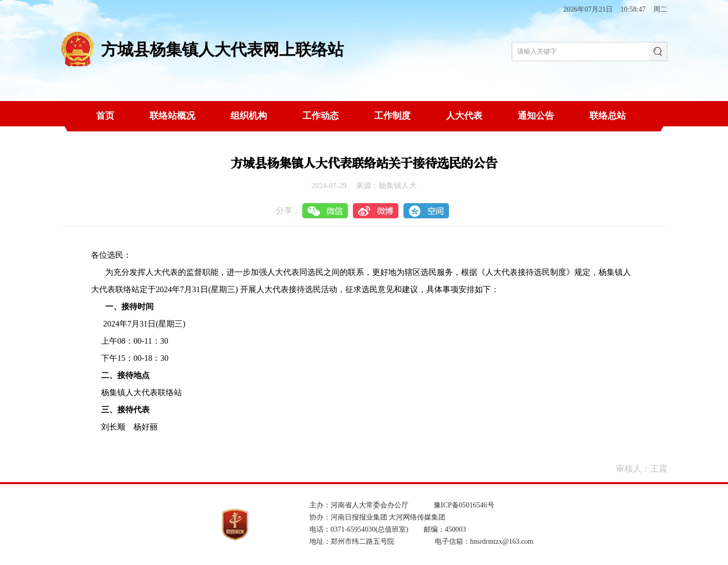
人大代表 (464, 116)
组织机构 (249, 116)
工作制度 (392, 116)
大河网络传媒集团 (417, 517)
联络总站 (608, 116)
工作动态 (321, 116)
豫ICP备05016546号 (464, 505)
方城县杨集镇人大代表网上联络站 (222, 50)
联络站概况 (172, 116)
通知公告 (536, 116)
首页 (105, 116)
